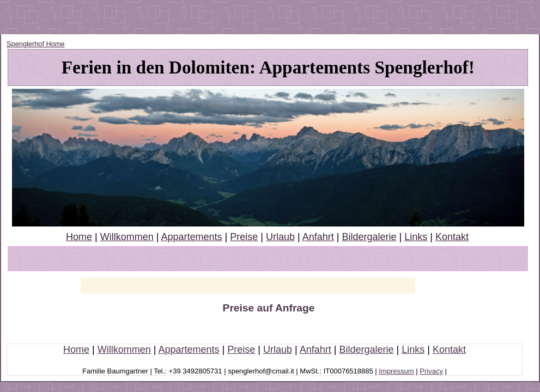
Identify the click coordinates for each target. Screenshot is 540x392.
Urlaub (280, 237)
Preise (244, 237)
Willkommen (127, 237)
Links (416, 237)
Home (79, 237)
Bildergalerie (369, 237)
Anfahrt (318, 237)
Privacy (431, 371)
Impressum (396, 371)
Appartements (191, 237)
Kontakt (452, 237)
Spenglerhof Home (36, 44)
